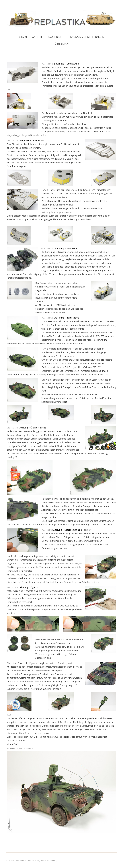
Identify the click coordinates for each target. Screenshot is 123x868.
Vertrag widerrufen (48, 860)
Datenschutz (20, 860)
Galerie (37, 37)
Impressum (10, 860)
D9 (38, 431)
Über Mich (62, 44)
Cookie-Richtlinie (32, 860)
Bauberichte (56, 37)
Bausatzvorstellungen (87, 37)
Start (23, 37)
